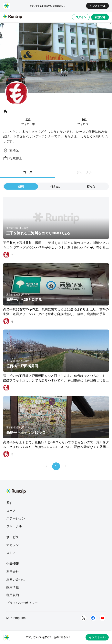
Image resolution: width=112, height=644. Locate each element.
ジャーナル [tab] (84, 172)
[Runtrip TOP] (13, 17)
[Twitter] (84, 618)
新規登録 (100, 17)
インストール (97, 6)
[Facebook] (93, 618)
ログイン (81, 17)
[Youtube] (103, 618)
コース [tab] (28, 172)
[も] (8, 255)
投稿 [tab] (21, 186)
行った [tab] (91, 186)
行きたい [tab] (56, 186)
